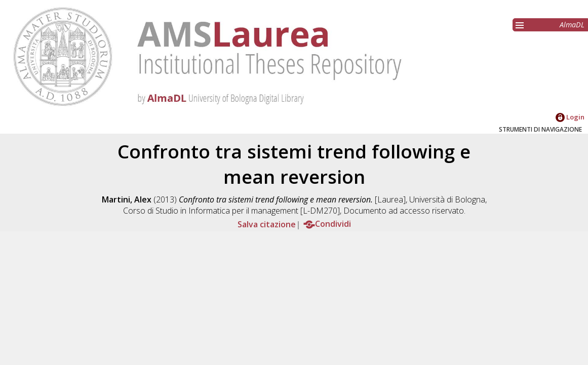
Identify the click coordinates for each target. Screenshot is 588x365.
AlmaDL (572, 25)
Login (570, 117)
